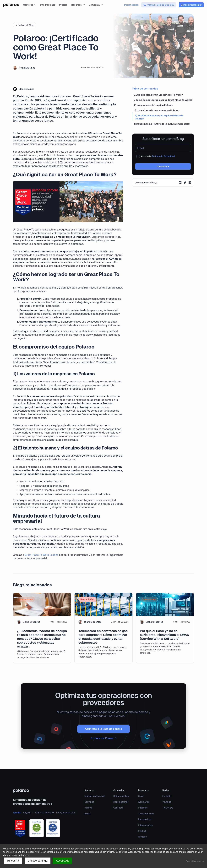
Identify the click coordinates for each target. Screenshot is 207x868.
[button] (30, 5)
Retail (87, 813)
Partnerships (145, 819)
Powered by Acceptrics (195, 861)
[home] (11, 5)
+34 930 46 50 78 (45, 813)
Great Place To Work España (42, 555)
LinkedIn (167, 796)
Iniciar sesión (131, 5)
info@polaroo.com (66, 813)
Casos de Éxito (146, 813)
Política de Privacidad (163, 156)
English (27, 813)
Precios (63, 5)
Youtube (167, 802)
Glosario (142, 837)
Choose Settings (38, 861)
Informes (143, 808)
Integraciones (48, 5)
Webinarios (144, 802)
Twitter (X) (168, 808)
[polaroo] (44, 791)
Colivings (89, 802)
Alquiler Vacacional (95, 796)
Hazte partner (121, 802)
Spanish (17, 813)
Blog (141, 796)
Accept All (62, 861)
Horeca (88, 808)
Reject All (13, 861)
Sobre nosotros (121, 796)
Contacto (118, 808)
